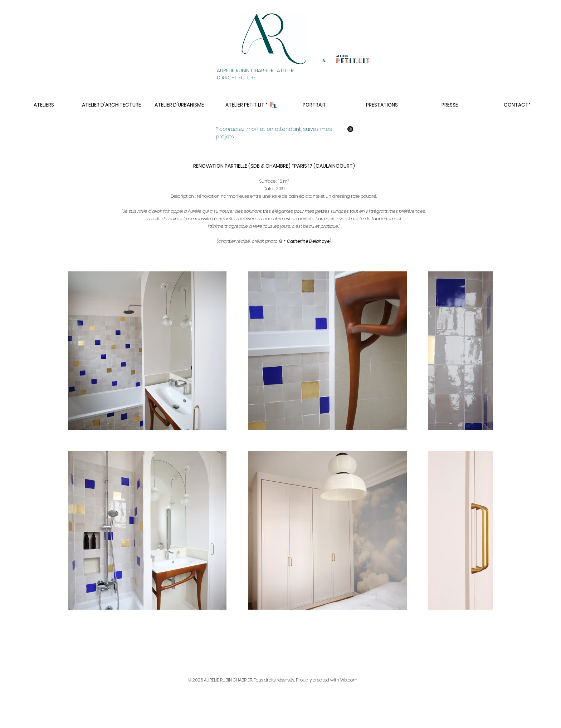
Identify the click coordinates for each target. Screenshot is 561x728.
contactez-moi (238, 129)
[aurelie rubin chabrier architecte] (350, 129)
